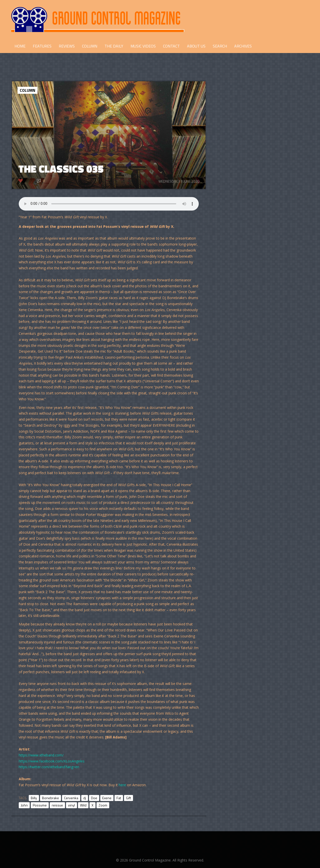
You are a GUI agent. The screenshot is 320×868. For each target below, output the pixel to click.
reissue (57, 805)
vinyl (71, 805)
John (24, 805)
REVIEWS (67, 46)
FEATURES (42, 46)
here (122, 785)
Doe (94, 798)
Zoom (103, 805)
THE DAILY (114, 46)
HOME (20, 46)
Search (220, 46)
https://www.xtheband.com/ (41, 755)
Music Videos (143, 46)
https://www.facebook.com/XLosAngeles (52, 761)
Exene (107, 798)
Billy (34, 798)
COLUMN (90, 46)
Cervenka (71, 798)
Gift (128, 798)
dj (85, 798)
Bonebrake (50, 798)
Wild (83, 805)
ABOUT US (196, 46)
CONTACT (171, 46)
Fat (119, 798)
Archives (243, 46)
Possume (40, 805)
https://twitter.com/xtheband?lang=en (49, 767)
